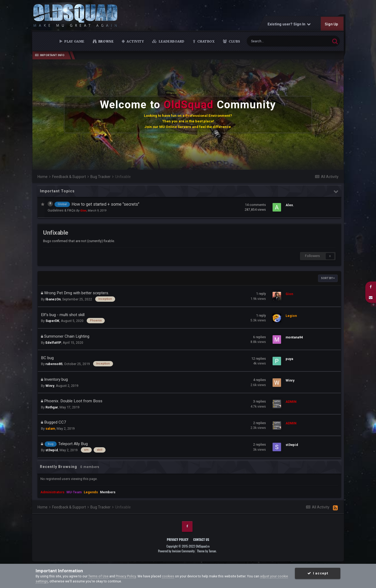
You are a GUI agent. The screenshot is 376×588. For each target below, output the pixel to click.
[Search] (275, 41)
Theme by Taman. (207, 551)
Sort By (328, 278)
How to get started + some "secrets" (105, 204)
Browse (105, 41)
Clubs (234, 41)
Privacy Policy (177, 539)
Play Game (74, 41)
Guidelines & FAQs (62, 210)
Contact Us (201, 539)
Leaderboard (171, 41)
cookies (168, 576)
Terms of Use (98, 576)
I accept (318, 573)
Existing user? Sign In (289, 24)
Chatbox (205, 41)
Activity (135, 41)
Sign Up (331, 24)
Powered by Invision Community (176, 551)
